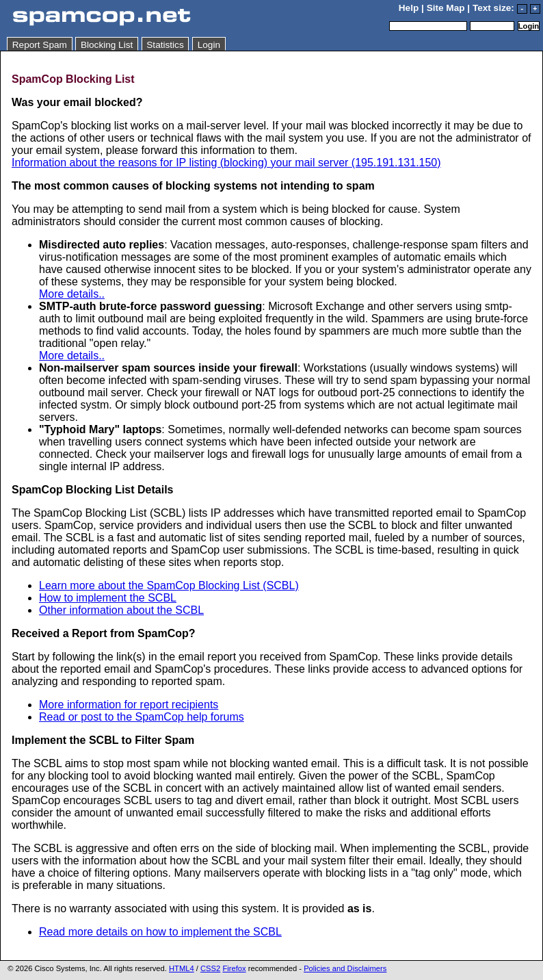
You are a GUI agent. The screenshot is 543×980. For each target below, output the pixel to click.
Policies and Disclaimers (345, 968)
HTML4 (182, 968)
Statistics (165, 45)
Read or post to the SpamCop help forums (142, 717)
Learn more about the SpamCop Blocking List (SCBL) (169, 585)
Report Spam (40, 45)
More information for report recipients (129, 705)
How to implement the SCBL (108, 598)
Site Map (446, 8)
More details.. (72, 294)
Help (409, 8)
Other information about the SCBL (121, 610)
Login (209, 45)
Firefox (234, 968)
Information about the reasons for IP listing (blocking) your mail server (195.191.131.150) (226, 163)
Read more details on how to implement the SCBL (160, 932)
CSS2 (210, 968)
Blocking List (107, 45)
